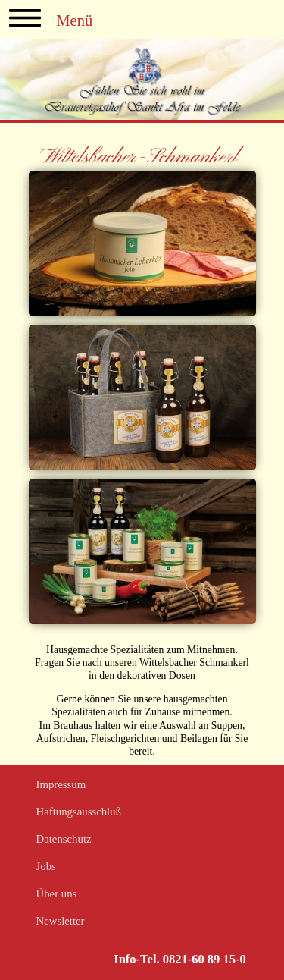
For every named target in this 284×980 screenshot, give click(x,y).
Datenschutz (64, 839)
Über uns (57, 894)
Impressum (61, 784)
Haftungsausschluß (79, 812)
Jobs (46, 866)
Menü (51, 18)
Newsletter (61, 921)
